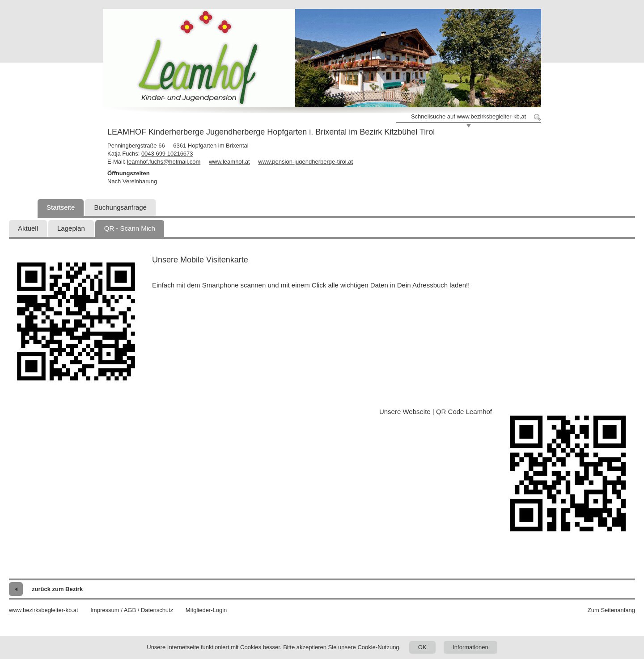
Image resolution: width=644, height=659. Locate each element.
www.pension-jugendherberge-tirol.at (305, 162)
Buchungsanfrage (120, 207)
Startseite (61, 207)
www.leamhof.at (229, 162)
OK (422, 647)
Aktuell (28, 228)
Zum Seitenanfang (611, 610)
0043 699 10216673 (167, 154)
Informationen (470, 647)
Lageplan (71, 228)
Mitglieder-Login (206, 610)
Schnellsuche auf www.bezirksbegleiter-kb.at (468, 116)
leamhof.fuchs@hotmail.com (164, 162)
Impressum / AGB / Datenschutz (132, 610)
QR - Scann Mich (130, 228)
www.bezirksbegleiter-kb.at (44, 610)
